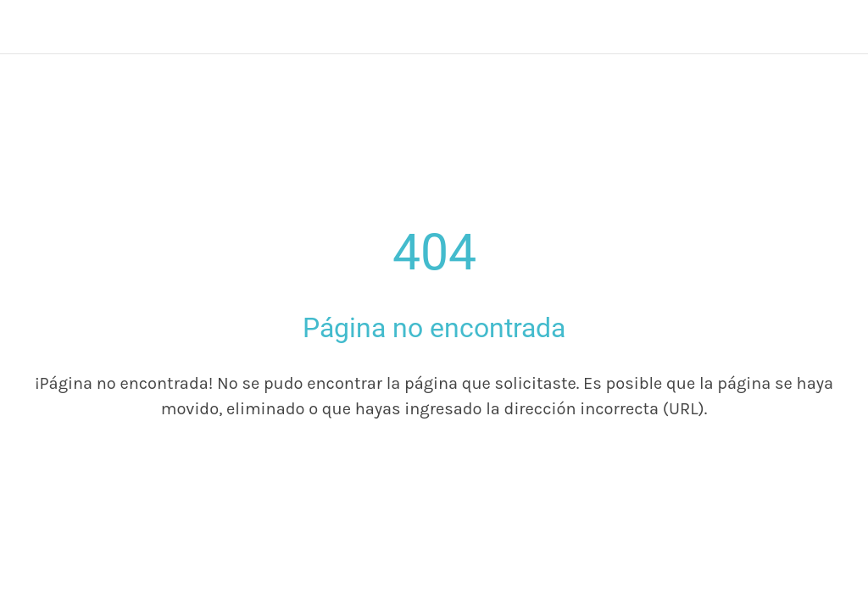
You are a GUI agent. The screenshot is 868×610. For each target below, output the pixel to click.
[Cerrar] (27, 27)
